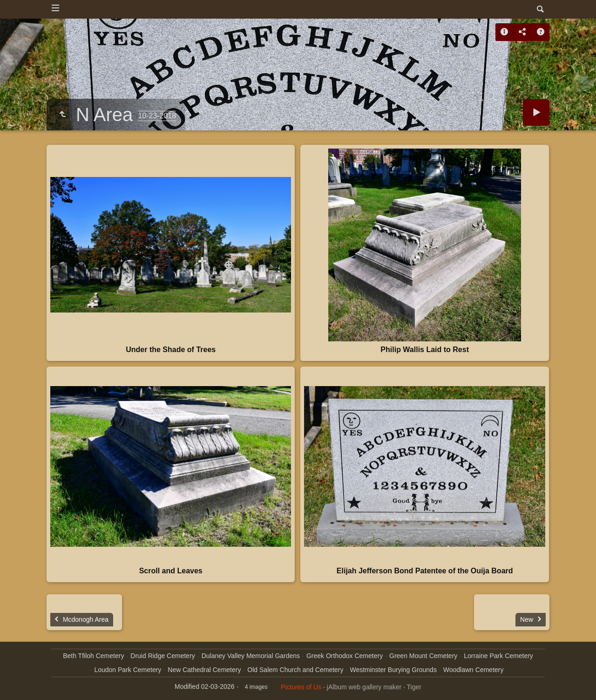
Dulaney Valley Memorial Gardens (251, 656)
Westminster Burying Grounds (393, 670)
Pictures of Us (301, 687)
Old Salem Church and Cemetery (295, 670)
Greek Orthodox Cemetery (345, 656)
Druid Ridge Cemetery (163, 656)
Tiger (414, 687)
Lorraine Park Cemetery (498, 656)
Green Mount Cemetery (423, 656)
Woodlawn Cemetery (474, 670)
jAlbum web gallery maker (364, 687)
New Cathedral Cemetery (204, 670)
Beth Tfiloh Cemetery (93, 656)
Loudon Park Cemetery (128, 670)
